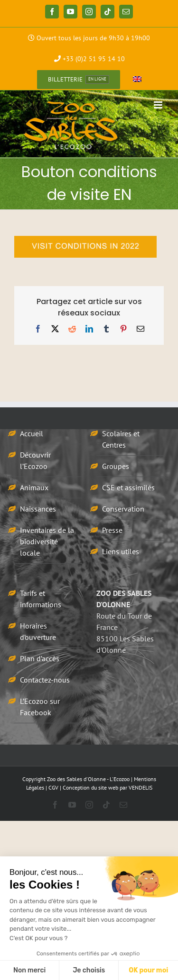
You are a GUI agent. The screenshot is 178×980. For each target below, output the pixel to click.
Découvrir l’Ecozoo (35, 460)
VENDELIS (141, 787)
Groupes (116, 466)
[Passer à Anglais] (137, 80)
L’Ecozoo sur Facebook (40, 707)
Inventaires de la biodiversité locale (47, 541)
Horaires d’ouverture (38, 631)
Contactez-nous (45, 680)
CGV (53, 787)
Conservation (123, 509)
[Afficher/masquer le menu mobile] (159, 105)
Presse (112, 530)
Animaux (34, 487)
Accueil (32, 433)
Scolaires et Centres (121, 439)
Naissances (38, 509)
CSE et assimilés (128, 487)
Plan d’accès (40, 658)
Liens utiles (121, 551)
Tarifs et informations (41, 599)
